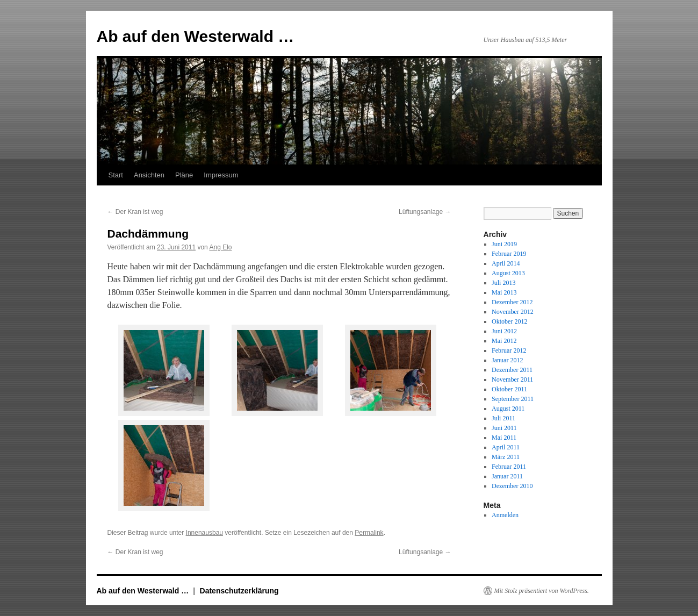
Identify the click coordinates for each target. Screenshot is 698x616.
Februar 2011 (509, 467)
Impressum (221, 175)
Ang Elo (220, 247)
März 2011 (506, 457)
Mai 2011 (504, 438)
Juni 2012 (504, 331)
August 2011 (508, 409)
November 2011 (512, 379)
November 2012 (513, 312)
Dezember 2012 (512, 302)
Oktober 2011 (509, 389)
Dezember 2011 (512, 370)
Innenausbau (204, 533)
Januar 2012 (507, 360)
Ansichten (149, 175)
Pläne (184, 175)
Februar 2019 (509, 254)
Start (116, 175)
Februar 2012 (509, 350)
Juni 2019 (504, 244)
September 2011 (513, 399)
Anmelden (505, 515)
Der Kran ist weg (135, 212)
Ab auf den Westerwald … (196, 36)
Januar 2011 (507, 476)
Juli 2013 (503, 283)
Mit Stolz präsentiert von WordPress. (542, 591)
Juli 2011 (503, 418)
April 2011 (506, 447)
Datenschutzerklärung (239, 591)
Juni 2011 (504, 428)
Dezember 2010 (512, 486)
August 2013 (508, 273)
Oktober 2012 (509, 321)
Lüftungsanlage (425, 212)
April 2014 (506, 263)
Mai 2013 (504, 292)
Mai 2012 (504, 341)
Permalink (369, 533)
